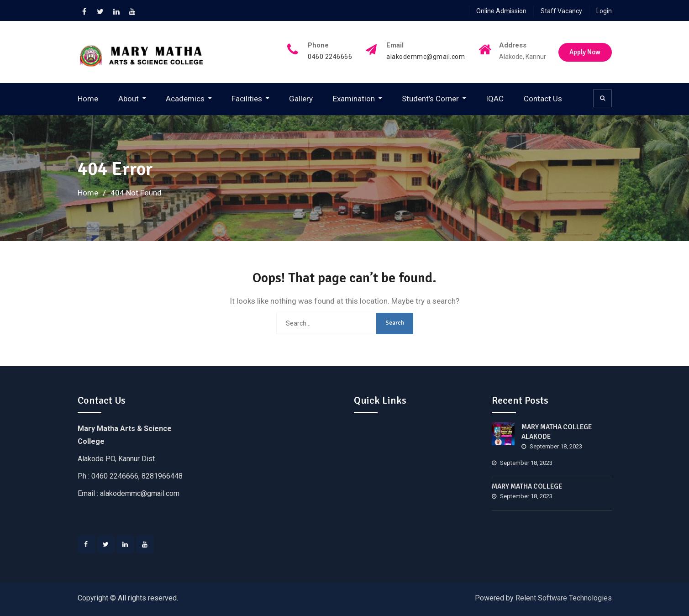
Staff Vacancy (561, 11)
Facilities (247, 99)
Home (88, 99)
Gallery (301, 99)
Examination (354, 99)
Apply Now (585, 52)
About (129, 99)
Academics (185, 99)
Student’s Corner (430, 99)
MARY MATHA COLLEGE (527, 486)
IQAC (495, 99)
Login (604, 11)
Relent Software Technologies (564, 598)
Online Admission (501, 11)
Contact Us (543, 99)
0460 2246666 (328, 57)
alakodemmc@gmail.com (424, 57)
